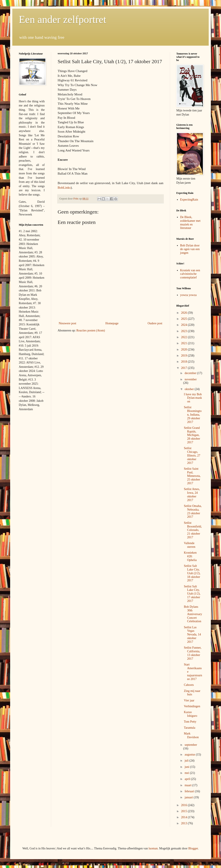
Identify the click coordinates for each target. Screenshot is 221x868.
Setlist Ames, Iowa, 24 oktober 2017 (192, 494)
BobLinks (64, 187)
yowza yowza (189, 295)
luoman (153, 848)
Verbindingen (192, 706)
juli (187, 761)
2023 (185, 331)
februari (190, 791)
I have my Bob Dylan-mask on (193, 398)
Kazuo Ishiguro (191, 714)
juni (187, 767)
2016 (185, 805)
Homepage (112, 323)
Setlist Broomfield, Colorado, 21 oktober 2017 (193, 530)
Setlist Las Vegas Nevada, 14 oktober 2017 (192, 635)
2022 (185, 337)
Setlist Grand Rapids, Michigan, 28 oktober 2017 (192, 435)
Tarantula (190, 728)
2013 (185, 823)
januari (189, 797)
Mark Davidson (191, 735)
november (191, 379)
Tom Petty (190, 722)
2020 (185, 350)
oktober (189, 389)
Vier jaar (189, 700)
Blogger (193, 848)
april (188, 779)
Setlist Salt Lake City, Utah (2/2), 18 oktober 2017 (192, 573)
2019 (185, 356)
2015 (185, 811)
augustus (190, 755)
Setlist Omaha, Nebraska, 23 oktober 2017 (193, 511)
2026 (185, 313)
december (191, 373)
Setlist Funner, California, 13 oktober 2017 (193, 653)
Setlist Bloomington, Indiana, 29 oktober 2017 (193, 415)
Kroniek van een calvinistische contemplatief (190, 274)
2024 (185, 325)
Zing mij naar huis (192, 693)
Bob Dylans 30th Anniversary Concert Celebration (193, 614)
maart (188, 785)
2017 (185, 368)
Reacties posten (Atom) (91, 330)
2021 (185, 343)
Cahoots (189, 685)
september (191, 745)
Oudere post (155, 323)
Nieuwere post (67, 323)
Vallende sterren (190, 545)
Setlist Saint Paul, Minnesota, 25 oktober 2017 (192, 476)
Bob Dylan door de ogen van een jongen (190, 249)
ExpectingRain (189, 200)
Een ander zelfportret (62, 19)
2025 (185, 319)
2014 (185, 817)
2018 (185, 362)
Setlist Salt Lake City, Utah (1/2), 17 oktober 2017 (192, 594)
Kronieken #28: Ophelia (190, 556)
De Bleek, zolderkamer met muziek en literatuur (190, 223)
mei (187, 773)
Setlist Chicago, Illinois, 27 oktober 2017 (192, 455)
